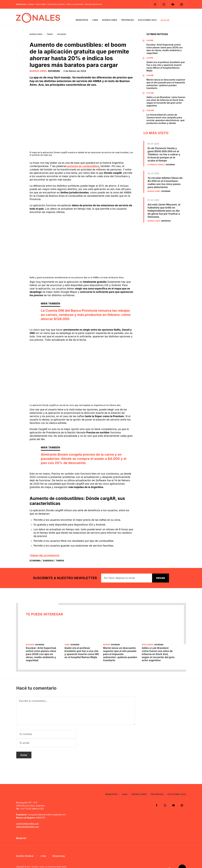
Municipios (82, 20)
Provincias (128, 20)
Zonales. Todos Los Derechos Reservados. (49, 858)
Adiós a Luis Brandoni (75, 4)
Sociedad (62, 34)
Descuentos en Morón (56, 4)
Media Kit (21, 829)
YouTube (173, 4)
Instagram (182, 4)
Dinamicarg (59, 847)
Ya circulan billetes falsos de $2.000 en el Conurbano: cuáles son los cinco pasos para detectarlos (165, 183)
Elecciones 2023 (147, 20)
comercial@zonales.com (27, 815)
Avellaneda (148, 645)
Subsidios (48, 561)
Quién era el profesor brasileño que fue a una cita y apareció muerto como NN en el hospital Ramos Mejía (166, 66)
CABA (95, 20)
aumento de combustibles (83, 166)
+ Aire (43, 847)
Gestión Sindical (25, 847)
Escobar (31, 4)
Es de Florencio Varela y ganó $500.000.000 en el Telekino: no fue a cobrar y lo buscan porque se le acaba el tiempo (164, 154)
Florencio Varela (156, 165)
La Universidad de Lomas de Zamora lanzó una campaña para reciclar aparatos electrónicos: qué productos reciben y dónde (165, 119)
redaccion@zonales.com (27, 818)
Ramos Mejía (41, 4)
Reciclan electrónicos (94, 4)
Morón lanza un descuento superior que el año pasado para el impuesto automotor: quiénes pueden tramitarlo (166, 84)
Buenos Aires (110, 20)
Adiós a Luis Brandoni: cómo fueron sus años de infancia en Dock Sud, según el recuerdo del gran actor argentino (166, 101)
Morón (106, 645)
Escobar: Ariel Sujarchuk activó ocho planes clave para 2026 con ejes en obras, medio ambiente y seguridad (164, 49)
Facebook (155, 4)
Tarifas (60, 561)
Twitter (164, 4)
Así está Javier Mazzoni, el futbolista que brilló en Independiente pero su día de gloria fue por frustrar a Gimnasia (164, 211)
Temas (50, 34)
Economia (35, 561)
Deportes (166, 221)
